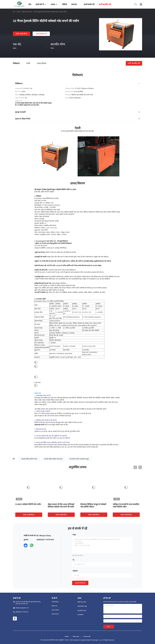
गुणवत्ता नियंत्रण (55, 610)
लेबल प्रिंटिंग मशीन (82, 611)
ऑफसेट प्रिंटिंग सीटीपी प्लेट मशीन (53, 459)
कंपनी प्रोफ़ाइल (55, 602)
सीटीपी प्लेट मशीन (27, 12)
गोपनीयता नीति (87, 637)
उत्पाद (19, 12)
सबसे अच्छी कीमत (22, 34)
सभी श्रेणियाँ (80, 615)
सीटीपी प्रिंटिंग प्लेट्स (82, 606)
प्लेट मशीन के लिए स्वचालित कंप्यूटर (79, 459)
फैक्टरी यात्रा (54, 606)
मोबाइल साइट (76, 637)
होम (14, 12)
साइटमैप (67, 637)
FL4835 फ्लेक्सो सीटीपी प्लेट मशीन (28, 504)
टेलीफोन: (76, 571)
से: (74, 560)
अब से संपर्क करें (80, 583)
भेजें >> (109, 627)
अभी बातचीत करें (41, 34)
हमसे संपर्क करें (55, 614)
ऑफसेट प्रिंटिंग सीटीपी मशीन (29, 459)
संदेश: (75, 535)
